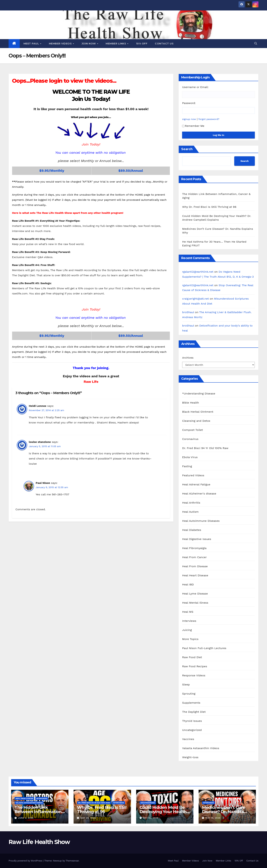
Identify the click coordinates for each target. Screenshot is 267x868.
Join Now (89, 44)
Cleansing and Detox (196, 421)
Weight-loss (190, 757)
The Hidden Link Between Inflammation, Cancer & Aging (39, 812)
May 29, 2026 (88, 818)
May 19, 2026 (213, 818)
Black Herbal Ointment (198, 412)
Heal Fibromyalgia (194, 548)
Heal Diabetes (192, 530)
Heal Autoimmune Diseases (201, 521)
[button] (256, 43)
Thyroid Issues (192, 721)
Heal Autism (190, 512)
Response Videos (194, 675)
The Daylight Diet (194, 712)
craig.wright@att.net (195, 299)
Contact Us (164, 44)
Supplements (191, 703)
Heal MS (188, 612)
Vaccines (188, 739)
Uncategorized (192, 730)
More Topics (190, 639)
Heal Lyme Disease (195, 594)
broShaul (188, 312)
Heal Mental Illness (195, 603)
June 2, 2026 (26, 818)
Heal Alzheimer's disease (199, 494)
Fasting (187, 466)
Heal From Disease (195, 566)
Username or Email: (195, 87)
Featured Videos (193, 475)
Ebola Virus (190, 457)
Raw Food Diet (192, 657)
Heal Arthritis (191, 503)
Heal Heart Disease (195, 575)
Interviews (189, 621)
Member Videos (61, 44)
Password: (189, 103)
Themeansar (72, 861)
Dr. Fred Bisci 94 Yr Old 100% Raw (205, 448)
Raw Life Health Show (39, 842)
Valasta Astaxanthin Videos (201, 748)
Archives (188, 358)
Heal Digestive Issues (197, 539)
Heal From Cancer (194, 557)
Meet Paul (32, 44)
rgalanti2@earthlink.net (198, 272)
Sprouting (189, 694)
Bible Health (191, 403)
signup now (189, 119)
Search (187, 149)
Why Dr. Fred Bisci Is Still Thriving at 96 (209, 207)
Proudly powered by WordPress (26, 861)
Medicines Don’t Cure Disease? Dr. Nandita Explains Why (224, 812)
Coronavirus (190, 439)
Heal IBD (188, 584)
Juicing (187, 630)
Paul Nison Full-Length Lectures (204, 648)
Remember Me (193, 126)
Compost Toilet (192, 430)
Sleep (186, 685)
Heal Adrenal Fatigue (196, 484)
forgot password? (209, 119)
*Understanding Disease (199, 394)
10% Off (142, 44)
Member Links (116, 44)
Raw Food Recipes (195, 666)
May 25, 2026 (151, 818)
